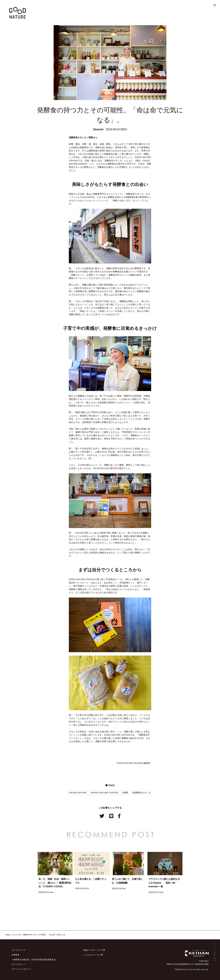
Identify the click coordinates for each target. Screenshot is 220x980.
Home (8, 935)
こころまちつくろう (92, 955)
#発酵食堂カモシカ (141, 793)
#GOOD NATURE (78, 793)
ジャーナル (17, 935)
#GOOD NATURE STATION (104, 793)
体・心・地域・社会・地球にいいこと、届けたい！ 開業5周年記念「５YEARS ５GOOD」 (55, 883)
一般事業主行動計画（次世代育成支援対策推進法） (34, 960)
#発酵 (125, 793)
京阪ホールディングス (93, 950)
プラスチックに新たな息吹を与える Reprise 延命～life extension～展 (164, 883)
